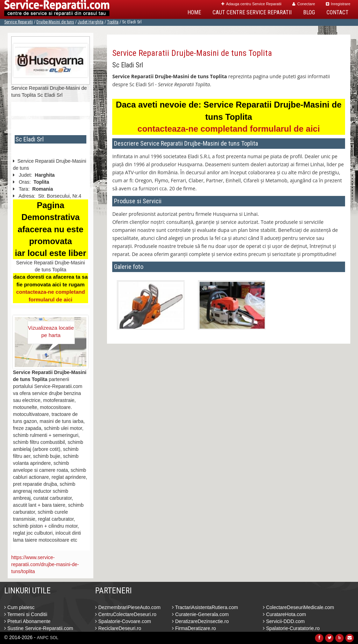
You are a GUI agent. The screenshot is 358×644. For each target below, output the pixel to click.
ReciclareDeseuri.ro (118, 628)
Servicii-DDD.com (284, 621)
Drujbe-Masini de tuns (55, 22)
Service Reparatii (19, 22)
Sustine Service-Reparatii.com (39, 628)
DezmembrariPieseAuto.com (128, 607)
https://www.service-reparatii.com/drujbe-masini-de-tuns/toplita (45, 564)
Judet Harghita (91, 22)
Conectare (304, 4)
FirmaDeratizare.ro (194, 628)
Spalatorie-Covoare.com (123, 621)
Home (194, 12)
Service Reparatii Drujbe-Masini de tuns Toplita (192, 53)
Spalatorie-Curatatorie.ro (291, 628)
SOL (54, 638)
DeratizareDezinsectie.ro (200, 621)
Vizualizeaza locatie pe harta (51, 331)
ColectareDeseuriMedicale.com (298, 607)
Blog (309, 12)
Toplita (113, 22)
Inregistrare (338, 4)
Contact (338, 12)
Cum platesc (19, 607)
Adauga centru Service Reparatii (251, 4)
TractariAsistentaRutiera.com (205, 607)
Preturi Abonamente (27, 621)
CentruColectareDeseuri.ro (126, 614)
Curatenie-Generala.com (200, 614)
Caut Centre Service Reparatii (252, 12)
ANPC (43, 638)
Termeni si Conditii (26, 614)
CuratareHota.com (284, 614)
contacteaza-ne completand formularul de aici (228, 129)
